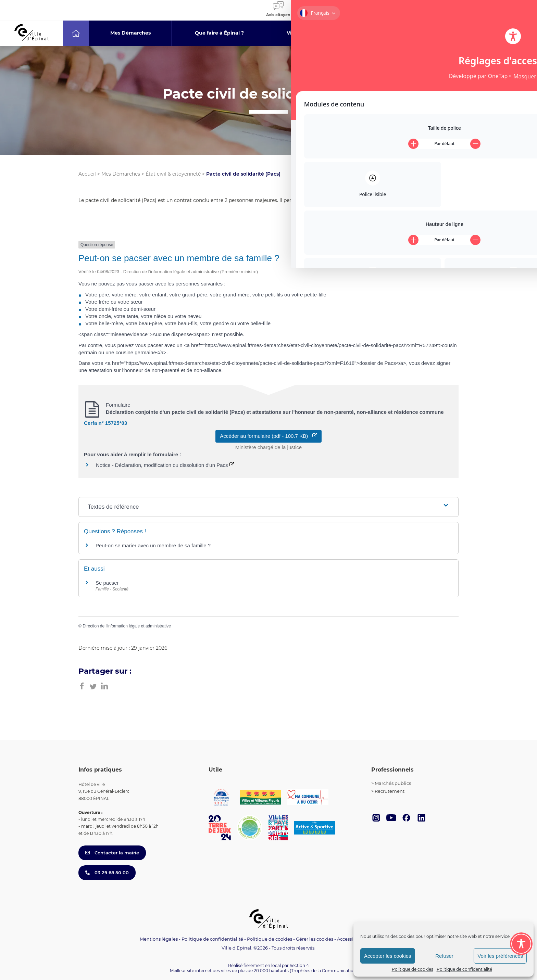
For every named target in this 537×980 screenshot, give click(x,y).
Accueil (87, 174)
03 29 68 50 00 (107, 873)
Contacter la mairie (112, 853)
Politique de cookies (413, 969)
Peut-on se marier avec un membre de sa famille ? (153, 545)
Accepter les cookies (388, 956)
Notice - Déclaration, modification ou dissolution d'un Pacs (165, 465)
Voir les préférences (500, 956)
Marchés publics (393, 783)
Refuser (444, 956)
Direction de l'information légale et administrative (127, 626)
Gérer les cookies (315, 939)
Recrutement (390, 791)
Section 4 (299, 965)
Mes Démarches (121, 174)
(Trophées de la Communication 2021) (329, 971)
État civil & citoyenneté (173, 174)
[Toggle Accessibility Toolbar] (521, 906)
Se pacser (107, 583)
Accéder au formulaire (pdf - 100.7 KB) (268, 436)
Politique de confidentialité (464, 969)
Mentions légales (159, 939)
